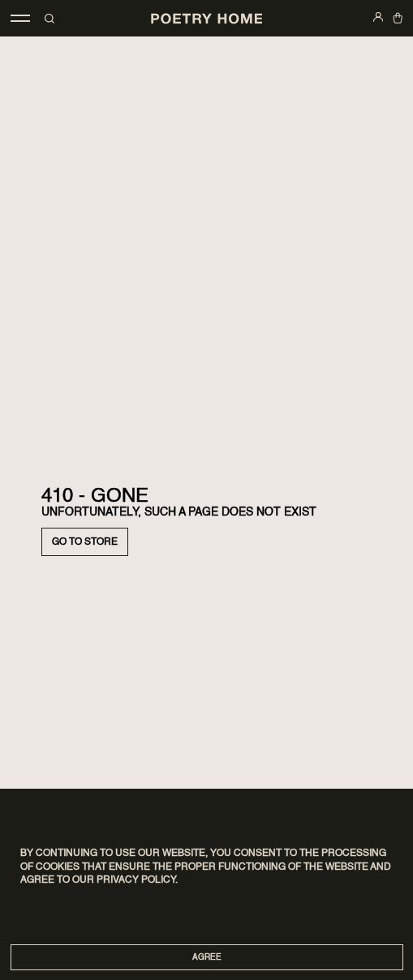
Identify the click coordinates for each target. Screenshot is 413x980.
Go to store (85, 542)
